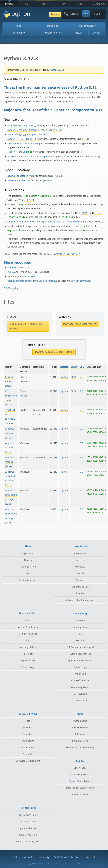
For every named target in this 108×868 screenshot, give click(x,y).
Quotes (28, 560)
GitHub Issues (30, 277)
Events (96, 33)
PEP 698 (48, 181)
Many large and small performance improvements (32, 157)
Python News (80, 721)
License (80, 593)
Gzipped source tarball (9, 381)
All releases (80, 553)
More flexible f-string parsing (21, 125)
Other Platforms (80, 587)
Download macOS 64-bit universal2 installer (26, 326)
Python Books (28, 660)
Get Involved (80, 694)
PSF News (80, 734)
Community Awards (80, 687)
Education (28, 734)
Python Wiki (80, 674)
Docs (45, 4)
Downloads (53, 26)
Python (9, 4)
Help (28, 573)
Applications (28, 553)
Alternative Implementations (80, 600)
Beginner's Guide (28, 634)
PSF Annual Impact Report (80, 647)
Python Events (80, 768)
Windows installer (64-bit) (10, 433)
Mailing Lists (80, 627)
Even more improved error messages (25, 144)
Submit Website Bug (67, 857)
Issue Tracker (28, 822)
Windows (80, 567)
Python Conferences (80, 654)
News (79, 33)
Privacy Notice (77, 864)
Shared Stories (80, 701)
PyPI (63, 4)
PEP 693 (11, 272)
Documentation (88, 26)
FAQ (28, 640)
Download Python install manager (80, 324)
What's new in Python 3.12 (67, 254)
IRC (80, 634)
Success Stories (53, 33)
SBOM (74, 367)
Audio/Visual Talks (28, 627)
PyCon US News (80, 741)
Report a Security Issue (28, 842)
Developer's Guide (28, 815)
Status (90, 857)
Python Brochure (28, 580)
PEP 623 (30, 200)
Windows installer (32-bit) (10, 448)
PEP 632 (97, 213)
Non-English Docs (28, 647)
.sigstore (64, 377)
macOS (80, 573)
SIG (81, 377)
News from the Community (80, 747)
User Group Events (80, 775)
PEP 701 (85, 125)
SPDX (74, 377)
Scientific (28, 754)
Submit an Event (80, 795)
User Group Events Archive (80, 788)
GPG (82, 367)
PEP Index (28, 654)
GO (86, 14)
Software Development (28, 761)
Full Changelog (11, 288)
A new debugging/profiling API (22, 134)
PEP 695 (58, 176)
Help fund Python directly (20, 281)
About (19, 26)
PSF (27, 4)
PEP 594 (85, 213)
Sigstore (64, 367)
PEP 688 (57, 130)
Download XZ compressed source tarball (54, 352)
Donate (55, 14)
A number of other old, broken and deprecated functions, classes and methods (45, 222)
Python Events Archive (80, 781)
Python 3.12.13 (57, 70)
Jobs (81, 4)
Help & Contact (22, 857)
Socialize (98, 14)
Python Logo (80, 667)
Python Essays (28, 667)
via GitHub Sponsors (45, 281)
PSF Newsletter (80, 728)
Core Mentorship (28, 835)
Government (28, 747)
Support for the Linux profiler (24, 152)
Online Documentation (18, 267)
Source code (80, 560)
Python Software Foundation (51, 864)
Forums (80, 640)
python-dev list (28, 828)
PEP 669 (43, 134)
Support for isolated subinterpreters (25, 139)
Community (99, 4)
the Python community (80, 281)
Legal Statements (66, 864)
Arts (28, 721)
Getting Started (28, 567)
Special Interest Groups (80, 660)
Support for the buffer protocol (22, 130)
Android (80, 580)
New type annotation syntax (21, 176)
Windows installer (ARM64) (10, 462)
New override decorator (19, 181)
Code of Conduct (80, 680)
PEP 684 (85, 139)
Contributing (28, 808)
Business (28, 728)
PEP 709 (65, 157)
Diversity (80, 621)
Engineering (28, 741)
